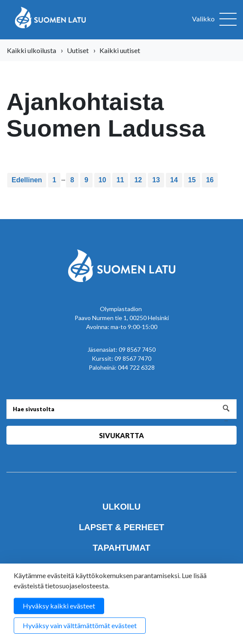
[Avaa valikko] (214, 20)
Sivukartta (121, 435)
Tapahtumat (121, 548)
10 (102, 180)
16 (210, 180)
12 (138, 180)
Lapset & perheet (121, 527)
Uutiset (78, 50)
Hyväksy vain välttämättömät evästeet (80, 625)
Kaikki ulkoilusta (31, 50)
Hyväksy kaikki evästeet (59, 606)
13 (156, 180)
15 (192, 180)
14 (174, 180)
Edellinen (27, 180)
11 (120, 180)
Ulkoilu (121, 507)
